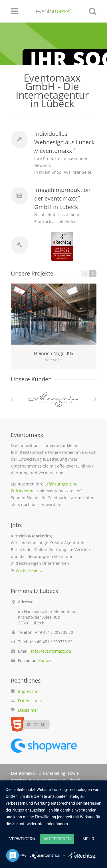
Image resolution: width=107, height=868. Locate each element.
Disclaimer (28, 710)
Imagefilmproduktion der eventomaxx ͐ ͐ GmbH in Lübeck (62, 198)
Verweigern (22, 839)
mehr (88, 839)
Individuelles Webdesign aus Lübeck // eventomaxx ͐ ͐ (64, 142)
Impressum (29, 691)
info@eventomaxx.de (51, 651)
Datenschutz (30, 701)
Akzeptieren (57, 839)
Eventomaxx (23, 773)
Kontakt (46, 660)
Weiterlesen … (30, 570)
